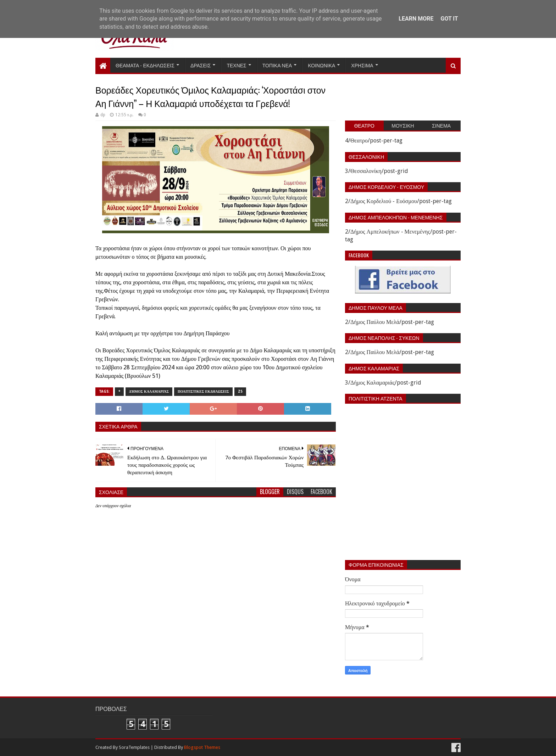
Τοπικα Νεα (277, 65)
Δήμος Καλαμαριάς (149, 391)
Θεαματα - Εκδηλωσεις (145, 65)
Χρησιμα (362, 65)
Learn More (416, 19)
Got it (449, 19)
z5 (240, 391)
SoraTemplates (134, 747)
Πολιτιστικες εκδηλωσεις (203, 391)
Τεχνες (236, 65)
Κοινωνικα (321, 65)
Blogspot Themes (202, 747)
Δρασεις (201, 65)
